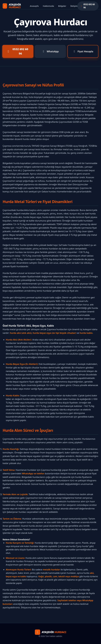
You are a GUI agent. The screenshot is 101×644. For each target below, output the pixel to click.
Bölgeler (62, 6)
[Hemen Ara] (88, 6)
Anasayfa (34, 6)
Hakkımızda (48, 6)
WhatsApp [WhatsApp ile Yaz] (50, 51)
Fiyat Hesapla (83, 51)
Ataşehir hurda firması (34, 118)
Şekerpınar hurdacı (17, 512)
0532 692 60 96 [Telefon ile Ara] (17, 51)
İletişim (74, 6)
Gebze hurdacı (49, 192)
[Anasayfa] (16, 6)
